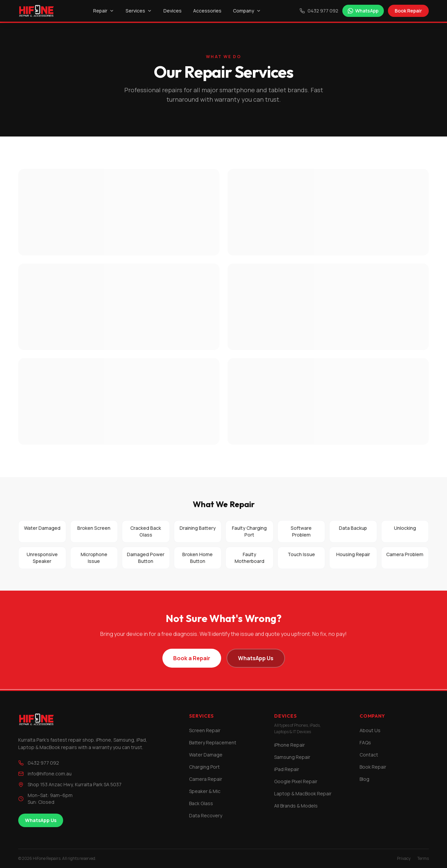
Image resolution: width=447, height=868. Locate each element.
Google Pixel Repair (296, 781)
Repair (104, 11)
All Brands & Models (296, 806)
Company (247, 11)
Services (139, 11)
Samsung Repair (292, 757)
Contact (369, 755)
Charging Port (204, 767)
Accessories (207, 11)
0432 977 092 (319, 11)
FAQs (365, 742)
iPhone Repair (290, 745)
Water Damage (206, 755)
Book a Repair (192, 658)
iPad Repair (287, 769)
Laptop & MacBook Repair (303, 793)
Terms (423, 859)
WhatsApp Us (256, 658)
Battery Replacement (213, 742)
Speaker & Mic (205, 791)
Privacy (404, 859)
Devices (173, 11)
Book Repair (408, 11)
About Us (370, 730)
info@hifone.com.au (45, 774)
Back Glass (201, 803)
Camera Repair (206, 779)
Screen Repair (205, 730)
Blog (364, 779)
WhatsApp (363, 11)
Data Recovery (206, 815)
